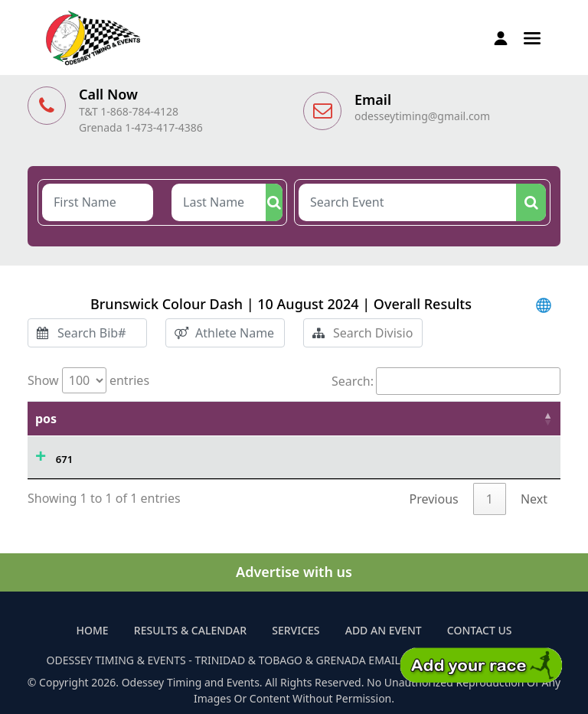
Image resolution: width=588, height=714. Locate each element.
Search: (446, 381)
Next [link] (534, 499)
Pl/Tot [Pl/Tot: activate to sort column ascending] (440, 419)
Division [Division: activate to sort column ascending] (515, 419)
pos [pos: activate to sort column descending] (46, 419)
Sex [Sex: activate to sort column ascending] (383, 419)
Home (93, 630)
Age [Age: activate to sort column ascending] (333, 419)
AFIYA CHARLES (188, 455)
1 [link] (490, 499)
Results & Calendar (190, 630)
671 (64, 459)
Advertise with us (294, 572)
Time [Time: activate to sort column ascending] (108, 419)
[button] (532, 37)
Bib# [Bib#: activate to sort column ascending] (279, 419)
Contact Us (480, 630)
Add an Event (384, 630)
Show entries (88, 380)
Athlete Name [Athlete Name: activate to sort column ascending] (194, 419)
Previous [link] (434, 499)
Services (296, 630)
